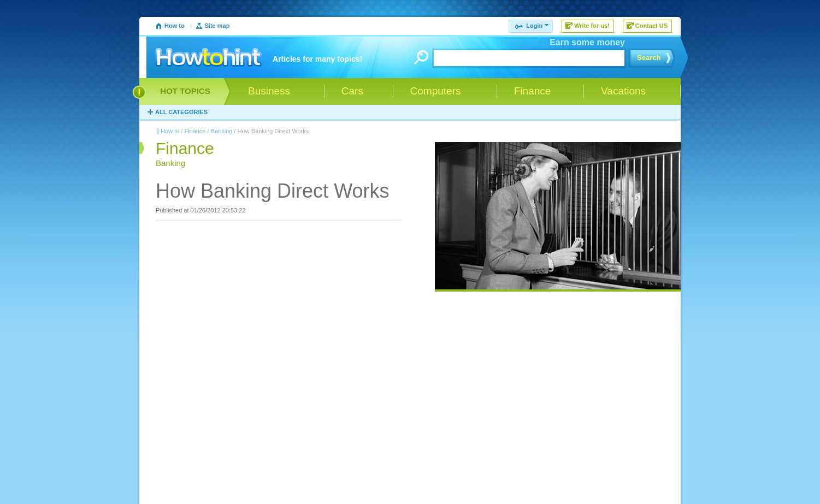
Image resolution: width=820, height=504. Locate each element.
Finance (195, 131)
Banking (222, 131)
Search (649, 58)
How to (175, 26)
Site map (217, 26)
